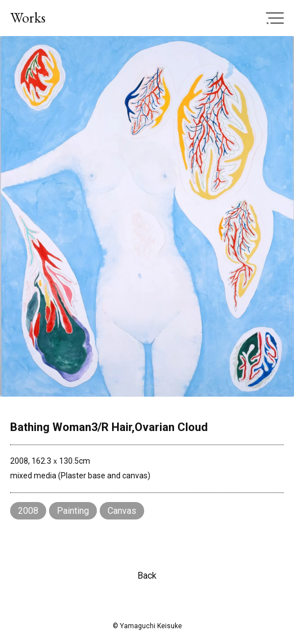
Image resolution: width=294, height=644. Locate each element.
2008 (28, 511)
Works (28, 17)
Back (147, 576)
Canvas (122, 511)
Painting (73, 511)
